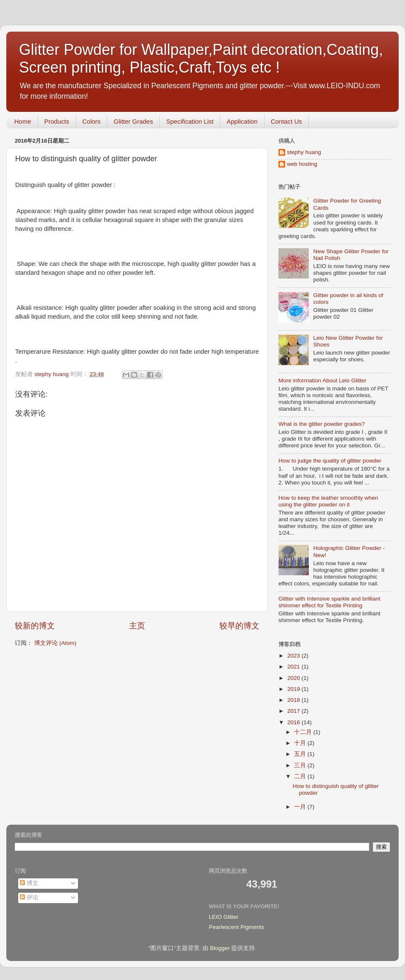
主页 (137, 626)
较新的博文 (35, 626)
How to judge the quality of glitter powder (330, 461)
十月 (301, 743)
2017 (294, 711)
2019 (294, 689)
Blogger (220, 948)
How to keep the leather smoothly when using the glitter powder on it (328, 501)
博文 (29, 883)
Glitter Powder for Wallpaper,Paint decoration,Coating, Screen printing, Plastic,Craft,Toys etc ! (201, 58)
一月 (301, 807)
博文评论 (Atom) (55, 643)
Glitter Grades (133, 121)
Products (57, 121)
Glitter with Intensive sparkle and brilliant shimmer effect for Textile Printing (329, 602)
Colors (91, 121)
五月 (301, 754)
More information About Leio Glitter (323, 380)
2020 (294, 678)
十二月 (304, 732)
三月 (301, 765)
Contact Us (286, 121)
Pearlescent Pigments (236, 927)
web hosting (302, 164)
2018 (294, 700)
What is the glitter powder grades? (322, 424)
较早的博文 (239, 626)
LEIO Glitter (224, 917)
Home (23, 121)
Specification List (190, 121)
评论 (29, 897)
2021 (294, 667)
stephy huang (304, 152)
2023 (294, 656)
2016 (294, 722)
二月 (301, 776)
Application (242, 121)
